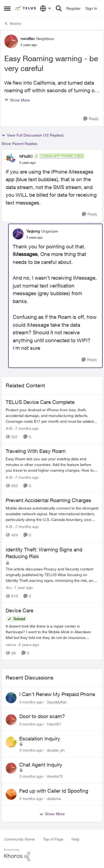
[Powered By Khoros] (52, 855)
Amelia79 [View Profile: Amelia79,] (55, 776)
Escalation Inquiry (40, 739)
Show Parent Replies (19, 143)
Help (75, 839)
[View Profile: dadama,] (11, 794)
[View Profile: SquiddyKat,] (11, 698)
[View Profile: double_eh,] (11, 742)
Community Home (19, 839)
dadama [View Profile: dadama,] (54, 798)
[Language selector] (46, 8)
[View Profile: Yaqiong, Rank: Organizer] (18, 234)
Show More (17, 100)
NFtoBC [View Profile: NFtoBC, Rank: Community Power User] (26, 156)
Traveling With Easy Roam (36, 451)
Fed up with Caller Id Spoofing (54, 791)
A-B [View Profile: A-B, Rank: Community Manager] (9, 428)
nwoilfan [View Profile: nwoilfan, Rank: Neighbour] (28, 38)
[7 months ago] (26, 428)
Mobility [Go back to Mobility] (13, 23)
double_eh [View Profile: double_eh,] (56, 750)
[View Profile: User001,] (11, 720)
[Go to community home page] (26, 8)
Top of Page (53, 839)
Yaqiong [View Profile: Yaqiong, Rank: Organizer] (33, 231)
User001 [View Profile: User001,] (54, 724)
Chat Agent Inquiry (41, 765)
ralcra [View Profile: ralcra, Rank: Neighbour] (11, 645)
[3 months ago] (31, 702)
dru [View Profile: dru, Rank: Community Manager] (9, 587)
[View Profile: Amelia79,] (11, 768)
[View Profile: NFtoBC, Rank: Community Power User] (11, 159)
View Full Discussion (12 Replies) (32, 135)
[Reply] (91, 119)
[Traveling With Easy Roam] (52, 464)
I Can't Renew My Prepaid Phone (57, 694)
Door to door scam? (42, 716)
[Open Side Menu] (7, 8)
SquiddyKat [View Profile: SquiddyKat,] (57, 702)
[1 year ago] (23, 587)
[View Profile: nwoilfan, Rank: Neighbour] (11, 41)
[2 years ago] (28, 645)
